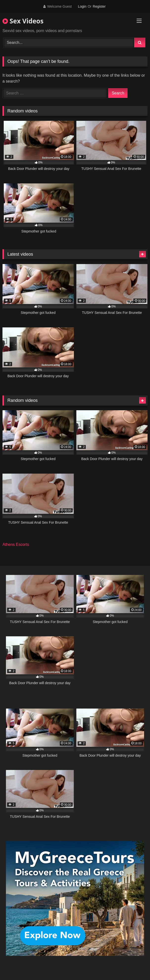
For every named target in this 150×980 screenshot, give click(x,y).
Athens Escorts (16, 544)
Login (82, 6)
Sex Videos (23, 21)
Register (99, 6)
